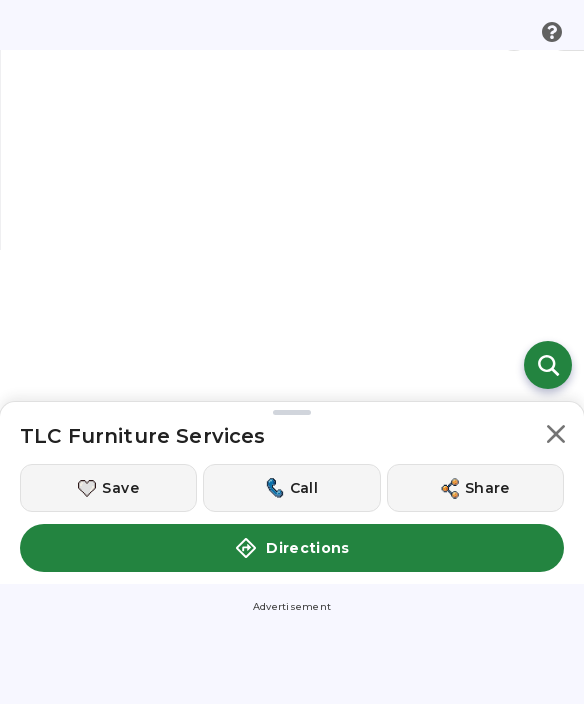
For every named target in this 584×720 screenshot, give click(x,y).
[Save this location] (108, 361)
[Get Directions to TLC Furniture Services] (292, 609)
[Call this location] (291, 361)
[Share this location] (475, 361)
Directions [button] (292, 421)
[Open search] (548, 238)
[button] (556, 310)
